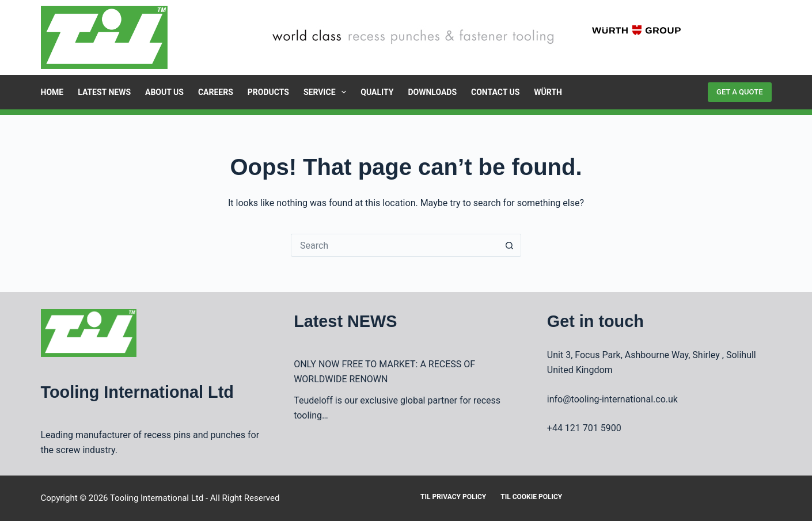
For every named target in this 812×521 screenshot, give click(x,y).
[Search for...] (394, 245)
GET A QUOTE (739, 92)
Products (268, 92)
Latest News (104, 92)
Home (52, 92)
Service (327, 92)
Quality (377, 92)
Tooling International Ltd (157, 498)
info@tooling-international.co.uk (612, 399)
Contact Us (495, 92)
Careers (216, 92)
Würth (548, 92)
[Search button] (510, 245)
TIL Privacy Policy (453, 497)
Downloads (432, 92)
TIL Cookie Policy (531, 497)
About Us (164, 92)
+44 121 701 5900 (584, 428)
